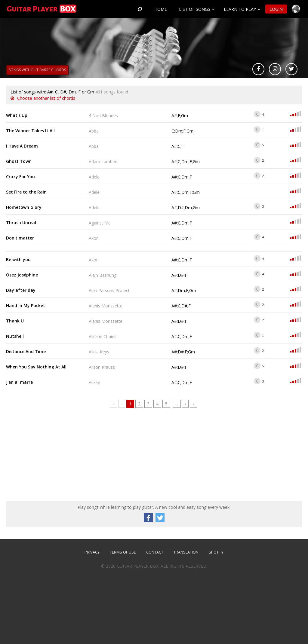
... (177, 404)
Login (276, 9)
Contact (155, 552)
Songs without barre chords (37, 70)
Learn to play (240, 9)
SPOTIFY (216, 552)
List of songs (195, 9)
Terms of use (123, 552)
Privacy (92, 552)
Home (161, 9)
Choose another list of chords (46, 98)
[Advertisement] (51, 456)
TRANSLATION (186, 552)
